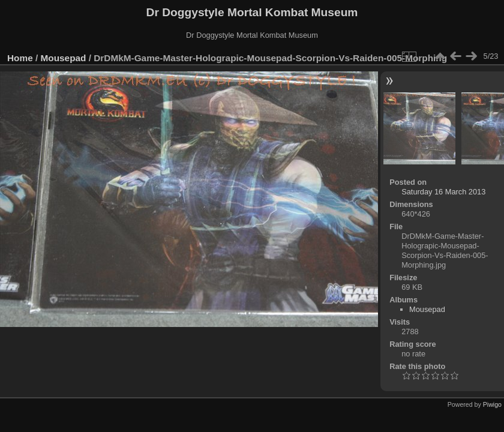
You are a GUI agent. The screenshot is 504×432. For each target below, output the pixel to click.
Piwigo (492, 404)
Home (20, 58)
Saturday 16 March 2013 (443, 192)
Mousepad (64, 58)
